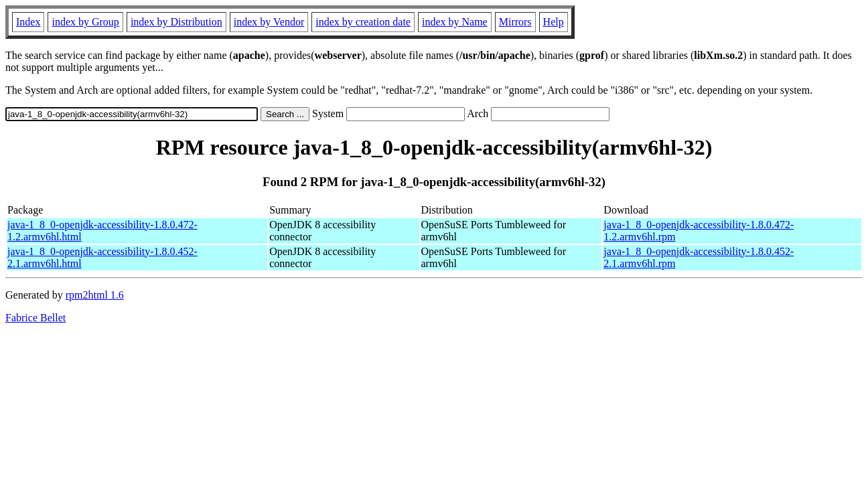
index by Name (455, 22)
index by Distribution (176, 22)
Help (554, 22)
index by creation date (363, 22)
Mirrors (515, 22)
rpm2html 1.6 (95, 295)
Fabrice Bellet (35, 318)
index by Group (85, 22)
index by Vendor (269, 22)
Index (28, 22)
